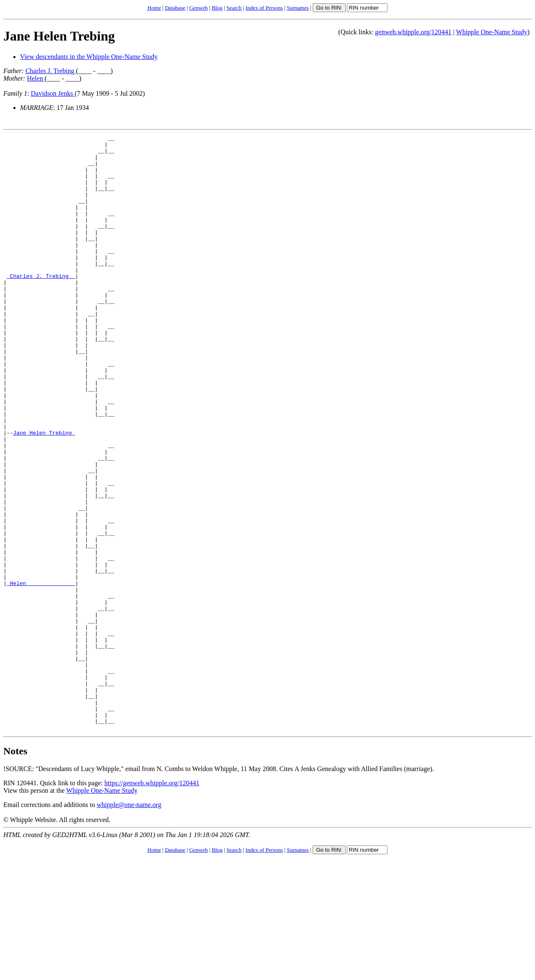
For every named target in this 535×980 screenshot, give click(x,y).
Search (234, 8)
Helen (36, 78)
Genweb (199, 8)
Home (154, 8)
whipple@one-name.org (129, 924)
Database (175, 8)
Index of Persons (264, 8)
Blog (217, 8)
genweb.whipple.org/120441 (413, 32)
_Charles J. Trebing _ (41, 305)
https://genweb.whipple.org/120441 (152, 902)
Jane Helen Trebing (59, 36)
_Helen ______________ (41, 673)
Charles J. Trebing (51, 71)
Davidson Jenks (53, 93)
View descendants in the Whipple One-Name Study (89, 57)
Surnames (298, 8)
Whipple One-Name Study (492, 32)
